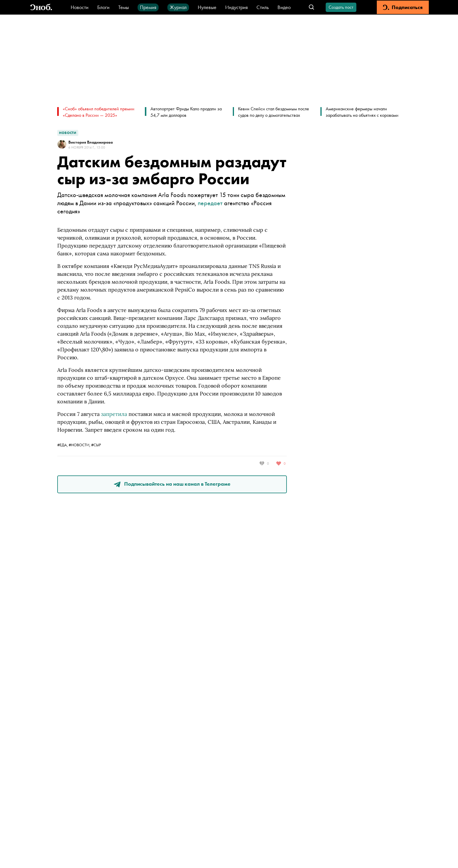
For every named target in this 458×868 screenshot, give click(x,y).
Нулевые (207, 7)
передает (210, 203)
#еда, (63, 445)
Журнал (178, 7)
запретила (114, 414)
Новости (80, 7)
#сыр (96, 445)
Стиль (263, 7)
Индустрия (236, 7)
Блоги (103, 7)
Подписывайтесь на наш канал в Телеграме (172, 484)
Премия (148, 7)
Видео (284, 7)
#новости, (80, 445)
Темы (124, 7)
